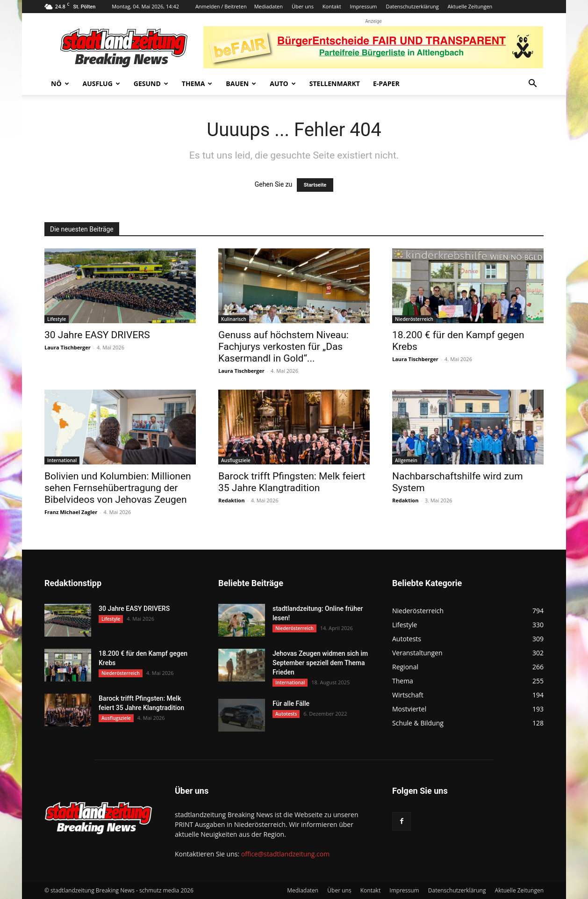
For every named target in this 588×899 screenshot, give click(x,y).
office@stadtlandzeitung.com (285, 854)
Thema (197, 83)
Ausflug (101, 83)
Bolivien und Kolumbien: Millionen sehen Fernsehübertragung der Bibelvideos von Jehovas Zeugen (118, 488)
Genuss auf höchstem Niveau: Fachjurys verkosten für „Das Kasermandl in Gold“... (283, 347)
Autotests (286, 714)
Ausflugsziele (236, 460)
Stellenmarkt (335, 83)
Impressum (363, 6)
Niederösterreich (414, 319)
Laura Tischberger (68, 347)
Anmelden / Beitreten (221, 6)
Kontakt (332, 6)
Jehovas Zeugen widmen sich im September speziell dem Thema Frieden (320, 663)
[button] (532, 84)
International (62, 460)
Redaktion (231, 500)
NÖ (60, 83)
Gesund (151, 83)
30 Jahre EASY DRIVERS (97, 335)
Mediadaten (269, 6)
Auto (283, 83)
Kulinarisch (234, 319)
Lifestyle (57, 319)
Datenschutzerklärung (412, 6)
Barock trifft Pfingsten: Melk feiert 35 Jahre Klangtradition (292, 482)
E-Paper (386, 83)
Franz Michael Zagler (71, 512)
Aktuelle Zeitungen (470, 6)
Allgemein (406, 460)
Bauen (241, 83)
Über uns (303, 6)
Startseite (315, 185)
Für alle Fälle (291, 703)
